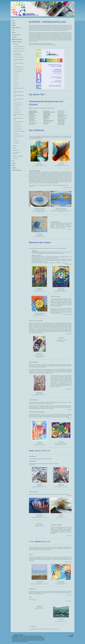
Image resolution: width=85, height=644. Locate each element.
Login (72, 635)
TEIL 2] (35, 627)
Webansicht (71, 636)
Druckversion (15, 635)
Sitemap (21, 635)
